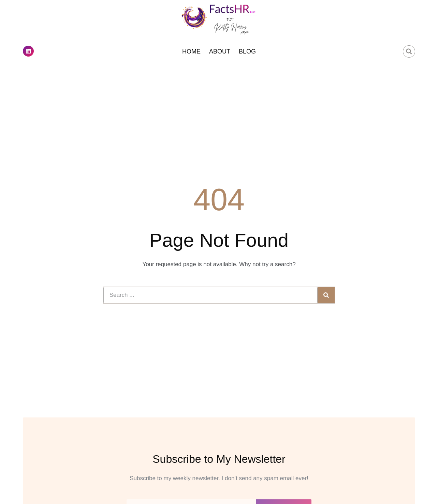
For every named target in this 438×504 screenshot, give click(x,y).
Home (191, 51)
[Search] (326, 295)
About (220, 51)
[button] (409, 51)
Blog (247, 51)
